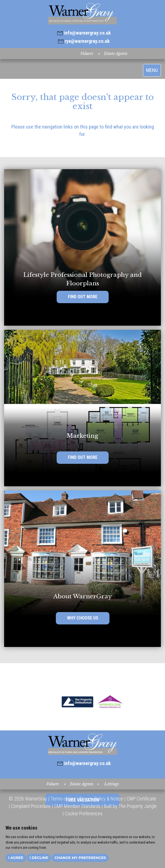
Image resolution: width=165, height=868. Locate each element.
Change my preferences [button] (80, 858)
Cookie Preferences (84, 813)
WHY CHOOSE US (83, 618)
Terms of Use (63, 799)
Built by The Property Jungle (130, 806)
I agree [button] (16, 858)
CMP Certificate (141, 799)
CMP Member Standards (77, 806)
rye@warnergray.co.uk (84, 41)
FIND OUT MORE (83, 297)
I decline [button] (39, 858)
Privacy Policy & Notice (101, 799)
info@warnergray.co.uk (84, 33)
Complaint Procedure (30, 806)
